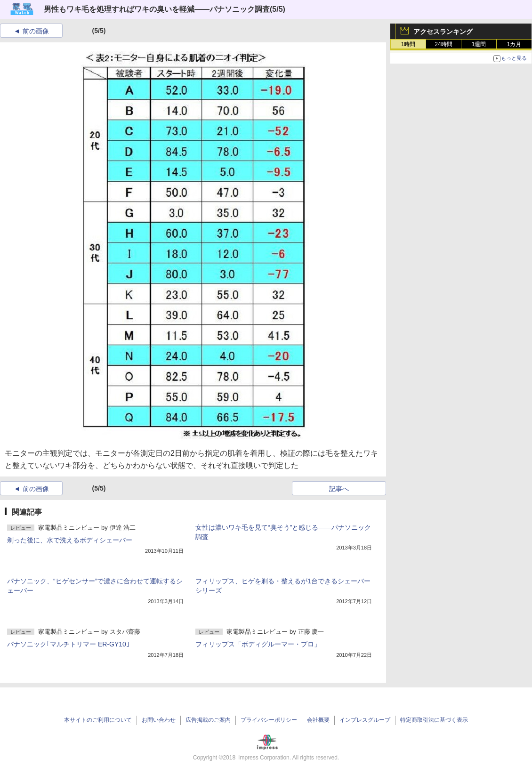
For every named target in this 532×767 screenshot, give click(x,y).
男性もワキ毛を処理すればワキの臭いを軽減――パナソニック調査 (157, 9)
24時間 (443, 44)
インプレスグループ (365, 720)
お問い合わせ (159, 720)
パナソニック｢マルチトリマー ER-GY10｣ (68, 644)
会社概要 (318, 720)
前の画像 (36, 31)
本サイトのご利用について (98, 720)
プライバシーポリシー (269, 720)
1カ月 (514, 44)
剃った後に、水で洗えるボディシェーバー (70, 540)
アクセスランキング (443, 32)
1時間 (408, 44)
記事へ (339, 489)
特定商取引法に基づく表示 (434, 720)
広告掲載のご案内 (208, 720)
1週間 (479, 44)
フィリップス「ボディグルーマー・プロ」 (258, 644)
